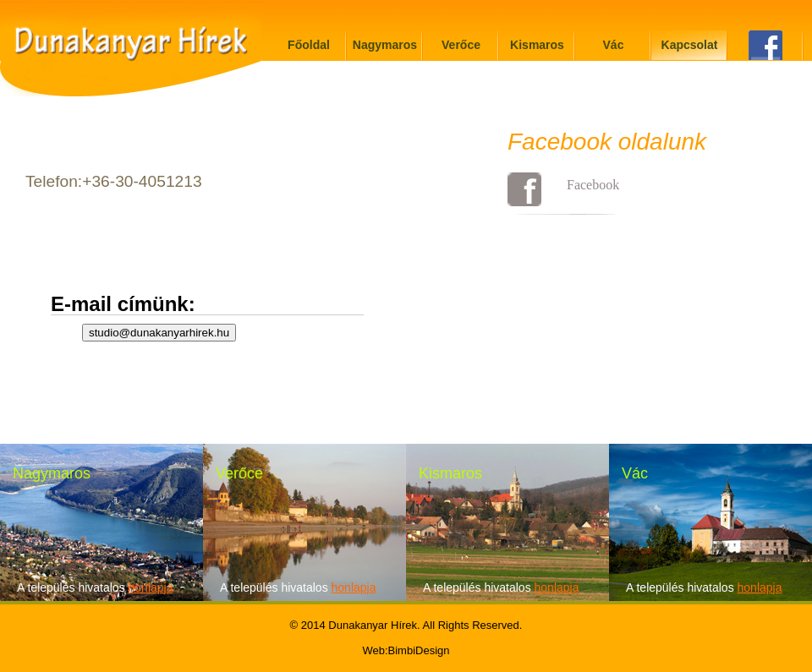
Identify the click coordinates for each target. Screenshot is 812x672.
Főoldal (309, 45)
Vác (614, 45)
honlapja (151, 587)
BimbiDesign (419, 650)
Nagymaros (385, 45)
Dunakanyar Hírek (373, 625)
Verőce (461, 45)
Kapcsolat (690, 45)
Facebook (593, 185)
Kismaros (537, 45)
